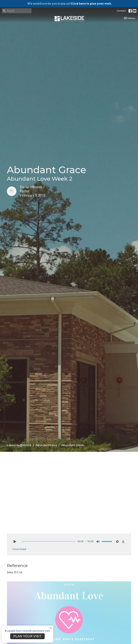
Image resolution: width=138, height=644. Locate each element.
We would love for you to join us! (69, 4)
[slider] (48, 541)
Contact (121, 11)
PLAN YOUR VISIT (27, 636)
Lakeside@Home (19, 445)
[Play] (15, 542)
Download (19, 549)
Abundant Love (46, 445)
